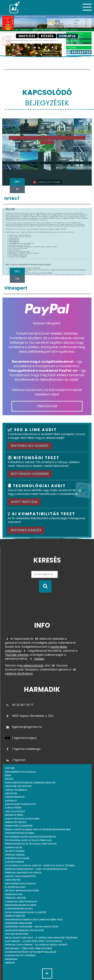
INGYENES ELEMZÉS (26, 530)
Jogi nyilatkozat (15, 812)
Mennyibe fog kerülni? (18, 786)
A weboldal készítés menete (21, 902)
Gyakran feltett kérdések (20, 956)
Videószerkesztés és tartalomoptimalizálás (31, 952)
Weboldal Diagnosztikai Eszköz (23, 873)
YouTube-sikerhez (17, 655)
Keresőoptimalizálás (17, 858)
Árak (8, 776)
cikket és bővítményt (19, 674)
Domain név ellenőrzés (19, 826)
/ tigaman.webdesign (23, 749)
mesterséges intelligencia (20, 772)
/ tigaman (15, 760)
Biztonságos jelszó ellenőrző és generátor (30, 837)
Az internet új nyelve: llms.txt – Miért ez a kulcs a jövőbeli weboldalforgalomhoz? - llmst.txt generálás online (40, 867)
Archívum (11, 794)
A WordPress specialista (19, 909)
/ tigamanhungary (21, 738)
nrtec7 (12, 198)
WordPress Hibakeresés (19, 923)
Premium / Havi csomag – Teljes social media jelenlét (36, 945)
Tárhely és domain (16, 790)
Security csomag (15, 851)
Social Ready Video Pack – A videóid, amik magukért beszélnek (41, 938)
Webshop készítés (15, 916)
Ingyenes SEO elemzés (30, 446)
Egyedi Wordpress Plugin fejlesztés (26, 913)
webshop (10, 963)
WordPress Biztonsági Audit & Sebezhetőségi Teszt (34, 920)
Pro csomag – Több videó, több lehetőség (29, 949)
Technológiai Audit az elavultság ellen (28, 840)
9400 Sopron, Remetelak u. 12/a (29, 716)
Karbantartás (14, 848)
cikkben (39, 659)
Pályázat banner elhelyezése (22, 891)
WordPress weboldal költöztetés (24, 931)
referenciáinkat (33, 666)
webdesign (11, 959)
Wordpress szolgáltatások (21, 905)
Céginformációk (15, 797)
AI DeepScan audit (15, 887)
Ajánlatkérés (13, 808)
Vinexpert (16, 288)
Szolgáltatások (14, 815)
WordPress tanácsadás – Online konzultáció (32, 927)
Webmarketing (14, 894)
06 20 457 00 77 (19, 705)
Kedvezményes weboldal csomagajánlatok (30, 783)
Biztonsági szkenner (30, 474)
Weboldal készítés (15, 898)
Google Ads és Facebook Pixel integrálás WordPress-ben (38, 830)
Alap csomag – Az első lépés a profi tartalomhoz (33, 941)
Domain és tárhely (16, 822)
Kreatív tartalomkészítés (20, 876)
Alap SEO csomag (15, 862)
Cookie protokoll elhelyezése (22, 819)
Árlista (9, 779)
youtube (10, 768)
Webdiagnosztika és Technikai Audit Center (31, 844)
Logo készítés (13, 880)
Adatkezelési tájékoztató (20, 804)
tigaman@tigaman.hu (23, 727)
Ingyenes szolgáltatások (20, 833)
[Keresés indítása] (45, 586)
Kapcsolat (11, 801)
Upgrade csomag (15, 855)
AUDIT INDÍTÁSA (24, 502)
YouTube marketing (17, 934)
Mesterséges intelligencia (20, 884)
